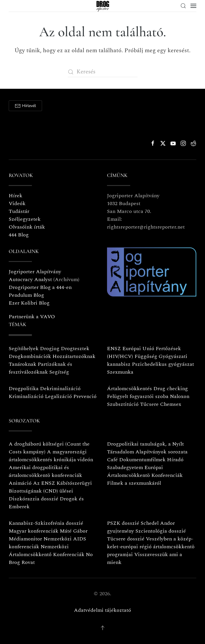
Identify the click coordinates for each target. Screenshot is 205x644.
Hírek (16, 196)
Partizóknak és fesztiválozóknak (40, 368)
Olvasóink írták (27, 227)
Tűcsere (149, 404)
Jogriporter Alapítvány (35, 272)
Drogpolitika (24, 389)
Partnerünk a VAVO (32, 317)
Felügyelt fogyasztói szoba (138, 396)
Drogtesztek (75, 349)
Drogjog (50, 349)
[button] (183, 6)
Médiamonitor (25, 539)
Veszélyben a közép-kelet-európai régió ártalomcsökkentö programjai (151, 547)
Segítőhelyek (24, 349)
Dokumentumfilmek (142, 460)
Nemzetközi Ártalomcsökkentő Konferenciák (47, 551)
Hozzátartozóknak (74, 356)
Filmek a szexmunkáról (134, 483)
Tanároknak (22, 364)
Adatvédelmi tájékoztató (102, 610)
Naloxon (180, 396)
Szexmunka (120, 372)
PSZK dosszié (123, 523)
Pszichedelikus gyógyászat (163, 364)
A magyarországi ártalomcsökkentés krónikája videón (51, 456)
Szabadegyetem (125, 467)
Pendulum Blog (26, 295)
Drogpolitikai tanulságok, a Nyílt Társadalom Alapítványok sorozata (147, 448)
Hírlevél (25, 106)
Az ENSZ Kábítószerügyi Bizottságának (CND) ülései (50, 487)
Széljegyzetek (25, 219)
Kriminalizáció (26, 396)
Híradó (175, 460)
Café (112, 460)
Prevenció (84, 396)
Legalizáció (58, 396)
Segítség (59, 372)
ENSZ (114, 349)
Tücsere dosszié (126, 539)
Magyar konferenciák (33, 531)
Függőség (146, 356)
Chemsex (171, 404)
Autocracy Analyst (30, 280)
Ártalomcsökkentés (129, 389)
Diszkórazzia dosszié (33, 499)
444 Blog (19, 235)
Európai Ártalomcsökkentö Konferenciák (145, 471)
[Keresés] (103, 72)
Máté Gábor (74, 531)
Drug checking (171, 389)
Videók (17, 203)
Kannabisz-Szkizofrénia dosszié (46, 523)
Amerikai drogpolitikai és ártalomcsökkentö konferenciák (45, 471)
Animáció (20, 483)
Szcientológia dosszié (161, 531)
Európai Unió (138, 349)
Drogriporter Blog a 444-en (40, 287)
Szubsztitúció (123, 404)
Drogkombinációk (30, 356)
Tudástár (19, 211)
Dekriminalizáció (60, 389)
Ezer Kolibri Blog (29, 303)
